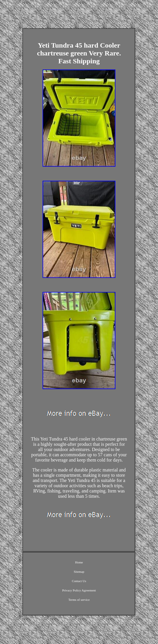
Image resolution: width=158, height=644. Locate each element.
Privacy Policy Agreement (79, 590)
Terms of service (79, 600)
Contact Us (79, 581)
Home (79, 562)
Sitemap (79, 572)
